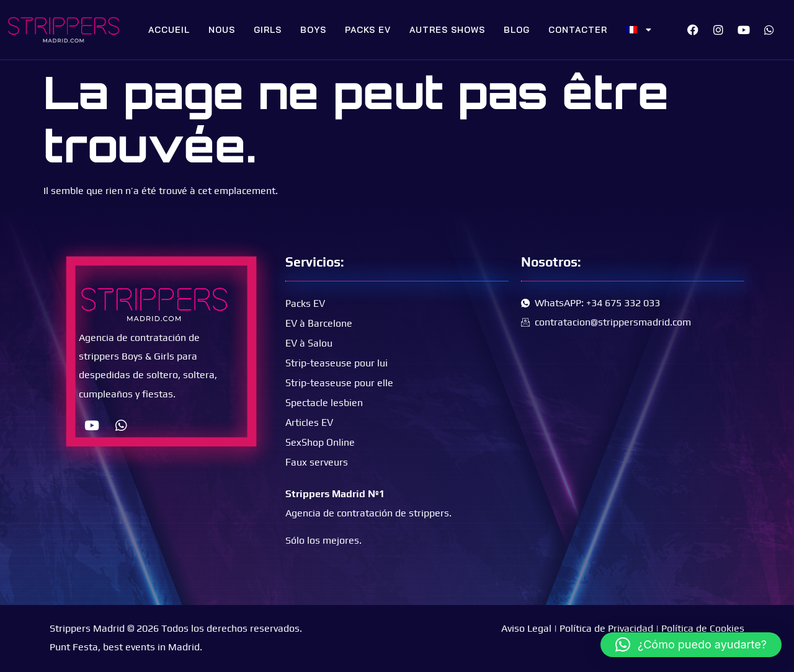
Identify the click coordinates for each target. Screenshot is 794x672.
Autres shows (447, 30)
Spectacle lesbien (324, 403)
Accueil (169, 30)
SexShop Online (320, 442)
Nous (222, 30)
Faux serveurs (317, 462)
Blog (517, 30)
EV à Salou (309, 343)
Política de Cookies (703, 628)
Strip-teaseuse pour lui (337, 363)
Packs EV (368, 30)
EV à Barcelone (319, 323)
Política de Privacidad (606, 628)
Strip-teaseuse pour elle (339, 383)
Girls (268, 30)
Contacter (578, 30)
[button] (691, 645)
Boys (313, 30)
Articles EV (309, 422)
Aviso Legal (526, 628)
